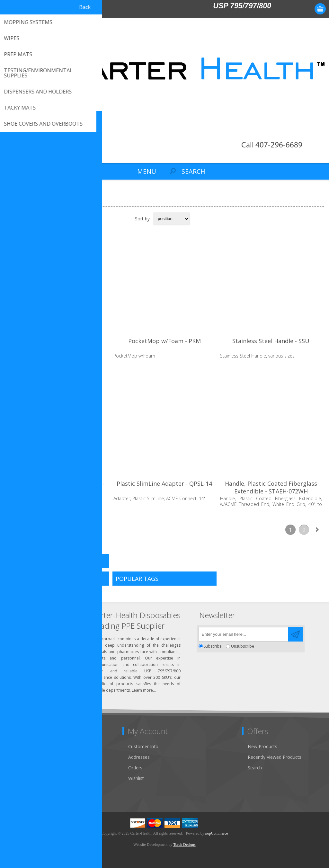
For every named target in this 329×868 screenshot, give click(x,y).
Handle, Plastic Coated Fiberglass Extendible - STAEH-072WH (271, 487)
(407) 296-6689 (34, 630)
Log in (296, 9)
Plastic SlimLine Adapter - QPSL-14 (164, 483)
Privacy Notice (24, 789)
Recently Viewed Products (275, 757)
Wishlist (136, 778)
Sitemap (18, 778)
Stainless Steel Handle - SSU (271, 341)
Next (317, 530)
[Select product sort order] (172, 219)
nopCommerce (217, 833)
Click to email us (36, 641)
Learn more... (144, 690)
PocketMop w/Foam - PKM (164, 341)
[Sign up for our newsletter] (243, 634)
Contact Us (21, 746)
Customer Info (143, 746)
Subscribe (213, 646)
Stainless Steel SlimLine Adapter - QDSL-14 (58, 487)
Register (283, 9)
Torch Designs (184, 845)
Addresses (139, 757)
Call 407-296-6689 (272, 145)
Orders (135, 768)
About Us (19, 768)
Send (295, 634)
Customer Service (27, 757)
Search (255, 768)
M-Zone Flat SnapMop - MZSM (58, 341)
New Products (262, 746)
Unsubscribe (243, 646)
